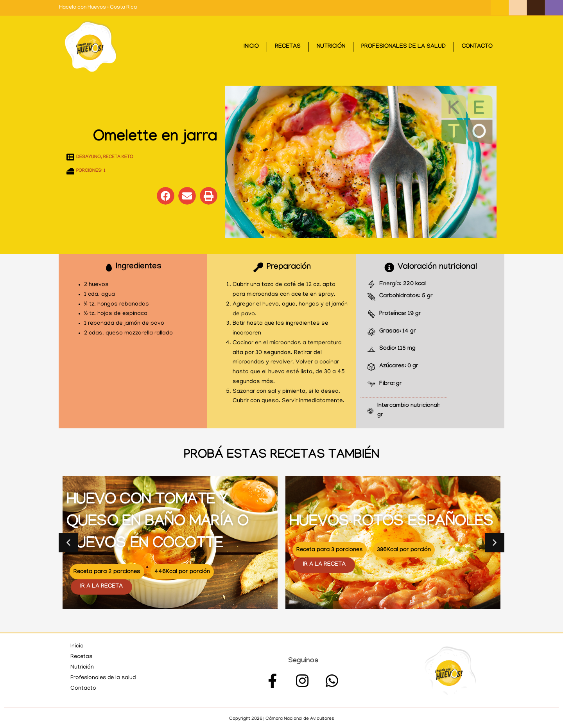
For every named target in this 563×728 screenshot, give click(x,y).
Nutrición (331, 47)
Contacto (477, 47)
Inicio (251, 47)
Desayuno (89, 157)
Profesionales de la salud (403, 47)
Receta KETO (118, 157)
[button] (166, 196)
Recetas (288, 47)
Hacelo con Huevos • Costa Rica (98, 8)
